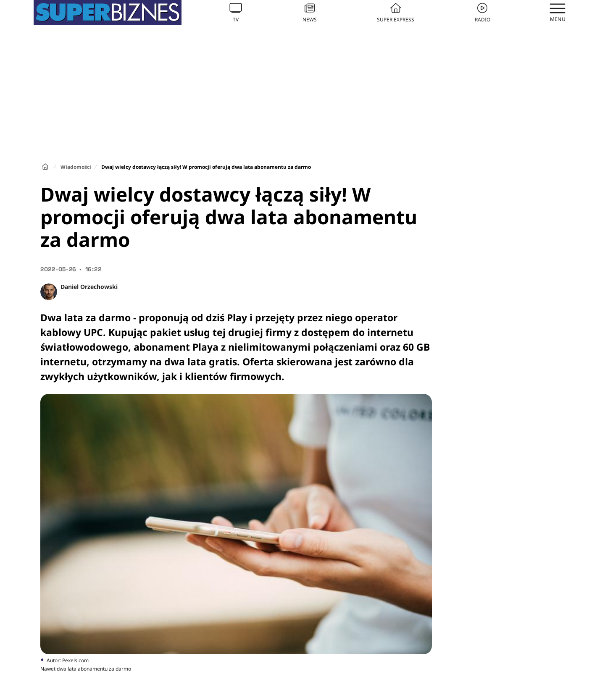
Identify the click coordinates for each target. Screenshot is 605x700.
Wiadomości (76, 167)
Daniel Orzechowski (89, 287)
